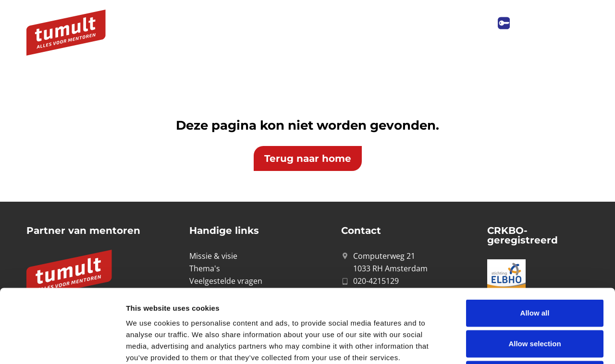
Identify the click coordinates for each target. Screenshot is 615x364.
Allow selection (535, 270)
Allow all (535, 239)
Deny (535, 301)
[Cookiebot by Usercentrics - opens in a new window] (62, 345)
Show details (504, 345)
